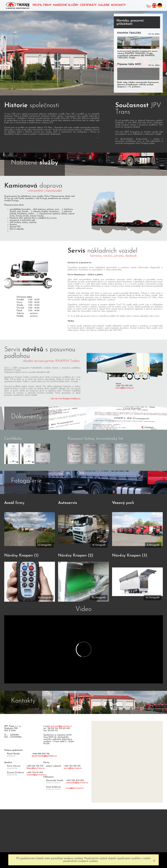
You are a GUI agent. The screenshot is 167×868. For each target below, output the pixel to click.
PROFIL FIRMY (42, 5)
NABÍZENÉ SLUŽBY (66, 5)
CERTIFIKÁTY (88, 5)
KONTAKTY (118, 5)
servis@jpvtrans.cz (125, 388)
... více (97, 138)
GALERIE (104, 5)
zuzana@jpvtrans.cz (37, 775)
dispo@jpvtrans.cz (36, 768)
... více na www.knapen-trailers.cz (65, 399)
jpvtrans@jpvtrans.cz (61, 726)
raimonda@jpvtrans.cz (77, 783)
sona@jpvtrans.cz (75, 788)
